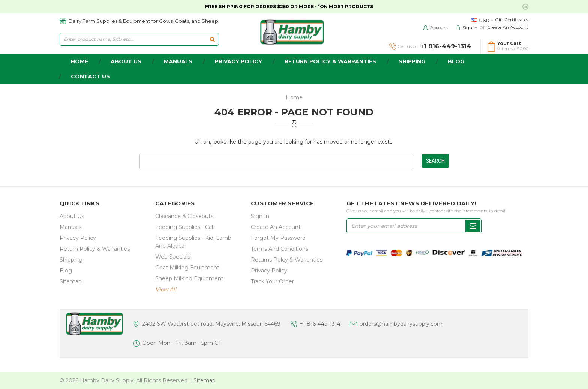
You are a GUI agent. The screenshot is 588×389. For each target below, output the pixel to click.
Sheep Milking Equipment (189, 278)
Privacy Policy (238, 61)
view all (166, 289)
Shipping (412, 61)
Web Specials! (173, 257)
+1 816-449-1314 (320, 324)
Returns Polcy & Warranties (287, 260)
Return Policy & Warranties (330, 61)
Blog (456, 61)
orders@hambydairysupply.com (401, 324)
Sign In (260, 216)
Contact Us (90, 76)
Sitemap (71, 281)
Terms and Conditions (280, 249)
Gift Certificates (512, 20)
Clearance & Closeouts (184, 216)
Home (294, 97)
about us (126, 61)
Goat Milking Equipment (187, 268)
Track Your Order (272, 281)
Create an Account (508, 27)
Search (435, 161)
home (79, 61)
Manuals (178, 61)
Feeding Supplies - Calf (185, 227)
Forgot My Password (278, 238)
